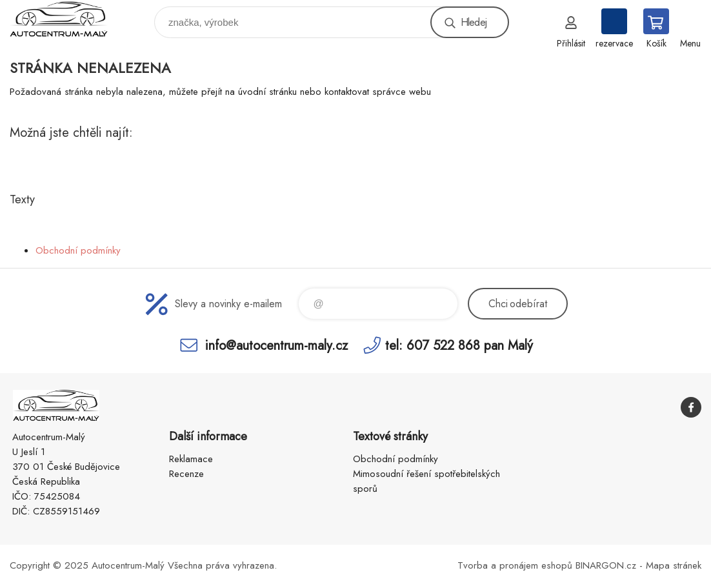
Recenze (186, 474)
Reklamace (191, 459)
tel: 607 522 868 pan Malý (459, 345)
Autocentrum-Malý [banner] (67, 19)
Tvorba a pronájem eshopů (515, 565)
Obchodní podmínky (78, 250)
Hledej (474, 22)
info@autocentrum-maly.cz (276, 345)
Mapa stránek (674, 565)
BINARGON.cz (606, 565)
